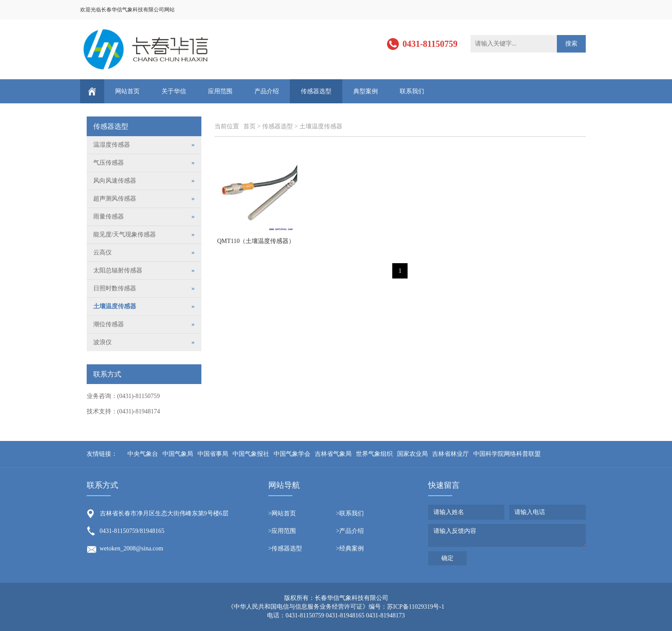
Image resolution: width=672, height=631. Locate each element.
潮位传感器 (109, 324)
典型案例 (366, 91)
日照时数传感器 (115, 288)
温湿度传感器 (112, 145)
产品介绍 (267, 91)
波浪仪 (102, 342)
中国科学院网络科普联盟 (507, 454)
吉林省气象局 (333, 454)
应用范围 (220, 91)
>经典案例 (350, 548)
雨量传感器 (109, 217)
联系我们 (412, 91)
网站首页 (127, 91)
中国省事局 (213, 454)
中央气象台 (143, 454)
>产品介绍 (350, 531)
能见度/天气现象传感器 (125, 234)
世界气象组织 (374, 454)
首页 (250, 126)
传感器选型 (316, 91)
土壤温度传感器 (321, 126)
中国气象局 (178, 454)
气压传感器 (109, 163)
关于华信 (174, 91)
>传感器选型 (285, 548)
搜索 (571, 44)
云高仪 (102, 252)
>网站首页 (282, 513)
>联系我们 (350, 513)
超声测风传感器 (115, 199)
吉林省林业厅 (450, 454)
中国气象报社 (251, 454)
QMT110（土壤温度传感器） (256, 241)
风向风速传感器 (115, 181)
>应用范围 (282, 531)
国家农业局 (412, 454)
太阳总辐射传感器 (118, 270)
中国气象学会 (292, 454)
